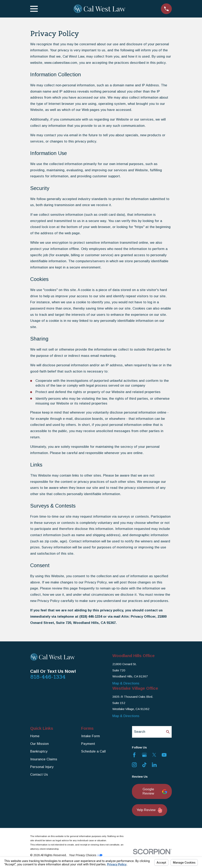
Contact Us (39, 775)
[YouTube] (164, 755)
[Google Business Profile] (144, 755)
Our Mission (39, 744)
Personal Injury (42, 767)
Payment (88, 744)
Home (35, 736)
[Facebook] (134, 755)
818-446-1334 (48, 677)
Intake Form (91, 736)
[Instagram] (134, 765)
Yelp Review (150, 810)
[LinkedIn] (154, 765)
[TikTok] (144, 765)
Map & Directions (126, 683)
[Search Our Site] (168, 732)
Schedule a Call (93, 751)
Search (140, 732)
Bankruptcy (39, 751)
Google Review (155, 791)
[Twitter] (154, 755)
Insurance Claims (44, 759)
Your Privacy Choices (86, 855)
